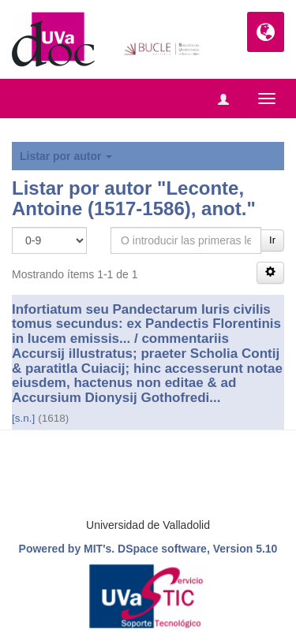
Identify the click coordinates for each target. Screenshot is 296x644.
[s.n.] (23, 418)
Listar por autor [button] (66, 156)
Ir (272, 240)
